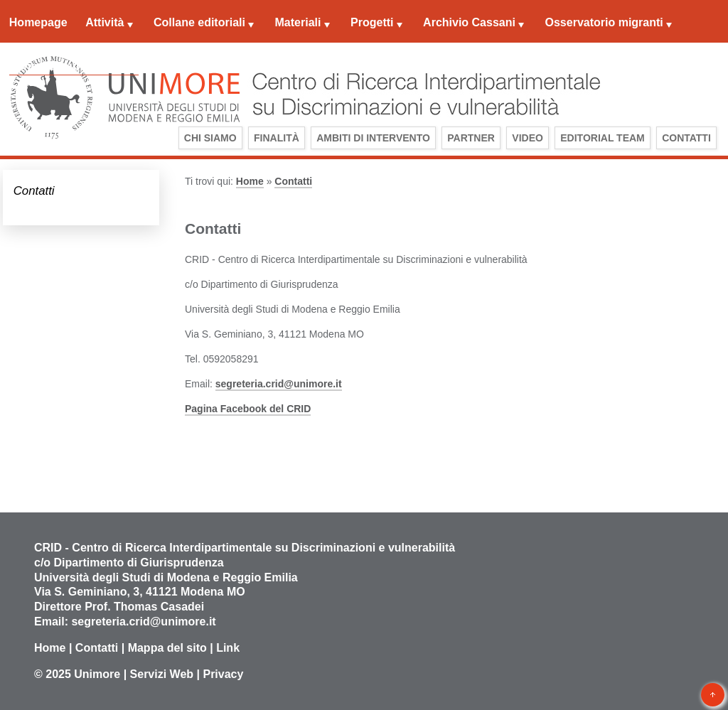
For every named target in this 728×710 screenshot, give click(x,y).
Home (250, 181)
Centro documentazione (74, 66)
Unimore (97, 674)
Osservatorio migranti (604, 22)
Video (528, 138)
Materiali (298, 22)
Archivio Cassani (469, 22)
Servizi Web (162, 674)
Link (228, 648)
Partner (471, 138)
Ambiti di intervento (373, 138)
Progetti (372, 22)
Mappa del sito (167, 648)
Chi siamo (210, 138)
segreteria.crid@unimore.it (279, 384)
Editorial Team (603, 138)
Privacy (223, 674)
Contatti (686, 138)
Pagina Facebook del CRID (248, 409)
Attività (105, 22)
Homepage (38, 22)
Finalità (277, 138)
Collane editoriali (199, 22)
